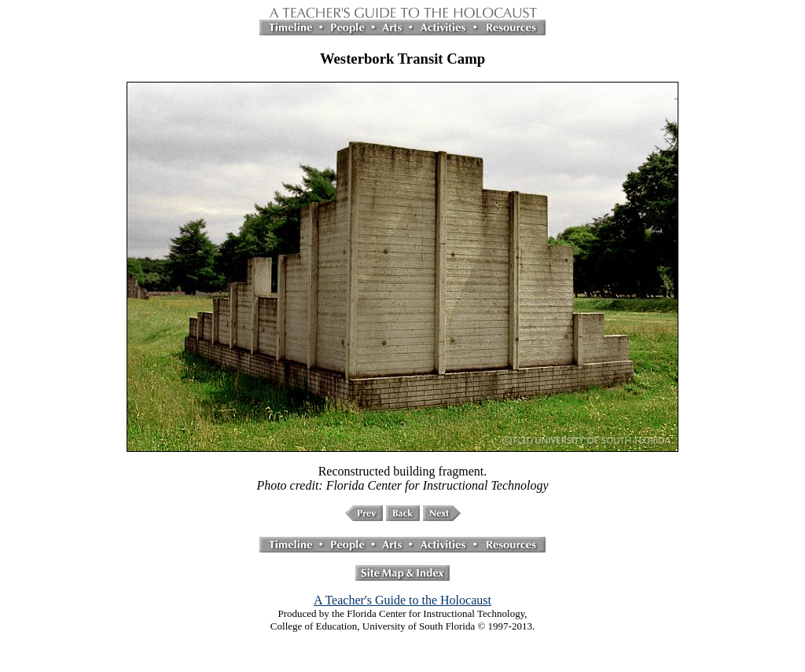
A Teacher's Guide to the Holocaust (402, 600)
